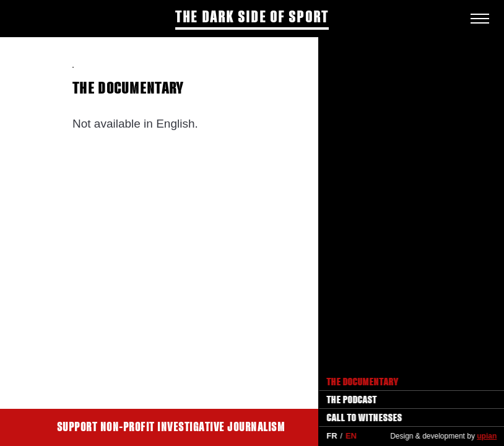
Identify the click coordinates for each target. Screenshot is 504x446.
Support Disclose (395, 427)
